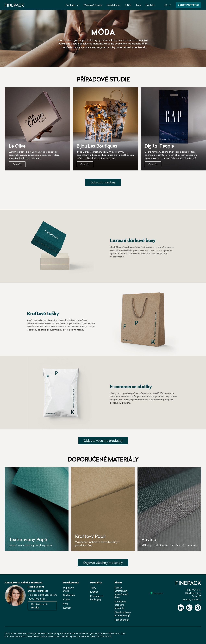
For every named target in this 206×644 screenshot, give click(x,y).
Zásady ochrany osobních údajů (123, 614)
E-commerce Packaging (97, 598)
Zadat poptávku (188, 5)
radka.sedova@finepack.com (42, 595)
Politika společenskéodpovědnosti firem (121, 593)
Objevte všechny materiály (103, 564)
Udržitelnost (113, 5)
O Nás (128, 5)
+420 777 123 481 (36, 599)
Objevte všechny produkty (103, 441)
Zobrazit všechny (103, 182)
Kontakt (150, 5)
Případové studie (69, 589)
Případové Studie (93, 5)
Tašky (93, 588)
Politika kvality (122, 620)
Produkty (71, 5)
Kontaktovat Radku (39, 606)
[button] (168, 5)
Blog (139, 5)
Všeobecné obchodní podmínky (120, 605)
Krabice (94, 592)
